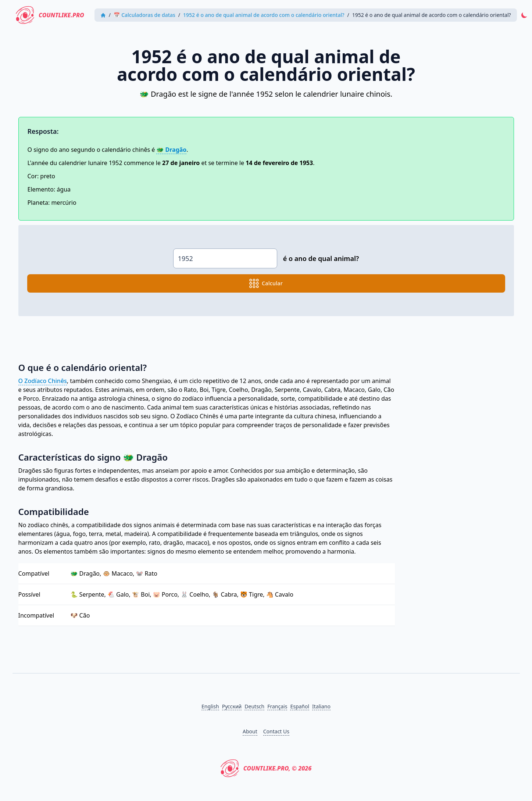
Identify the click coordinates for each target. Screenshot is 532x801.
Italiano (321, 706)
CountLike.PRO (50, 15)
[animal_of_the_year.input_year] (225, 258)
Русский (232, 706)
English (210, 706)
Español (300, 706)
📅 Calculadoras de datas (145, 15)
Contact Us (276, 731)
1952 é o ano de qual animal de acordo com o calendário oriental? (264, 15)
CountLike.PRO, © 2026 (266, 768)
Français (277, 706)
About (250, 731)
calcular (266, 283)
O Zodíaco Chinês (43, 381)
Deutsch (254, 706)
